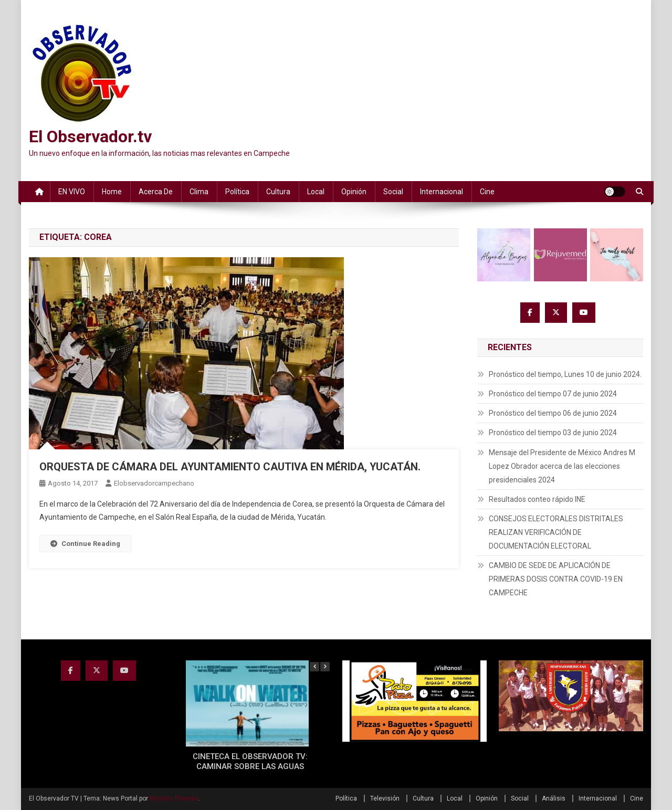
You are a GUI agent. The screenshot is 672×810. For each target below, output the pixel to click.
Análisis (554, 798)
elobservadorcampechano (154, 483)
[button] (325, 667)
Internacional (442, 192)
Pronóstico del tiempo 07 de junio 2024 (553, 394)
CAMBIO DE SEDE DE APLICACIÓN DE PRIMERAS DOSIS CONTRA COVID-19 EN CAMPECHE (556, 579)
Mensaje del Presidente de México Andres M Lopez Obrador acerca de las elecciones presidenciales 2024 (562, 466)
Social (393, 192)
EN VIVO (72, 192)
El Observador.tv (90, 136)
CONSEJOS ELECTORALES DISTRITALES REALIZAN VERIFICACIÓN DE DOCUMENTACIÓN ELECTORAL (556, 532)
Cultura (278, 192)
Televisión (385, 798)
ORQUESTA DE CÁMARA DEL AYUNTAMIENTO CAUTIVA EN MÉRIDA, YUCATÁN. (230, 467)
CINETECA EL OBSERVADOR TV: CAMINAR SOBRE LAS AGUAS (250, 762)
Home (112, 192)
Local (316, 192)
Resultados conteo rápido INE (537, 499)
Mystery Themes (174, 798)
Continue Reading (85, 544)
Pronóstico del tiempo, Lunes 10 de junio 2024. (565, 374)
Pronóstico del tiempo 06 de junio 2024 (553, 413)
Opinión (354, 192)
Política (237, 192)
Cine (487, 192)
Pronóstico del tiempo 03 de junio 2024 (553, 433)
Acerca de (156, 192)
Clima (199, 192)
